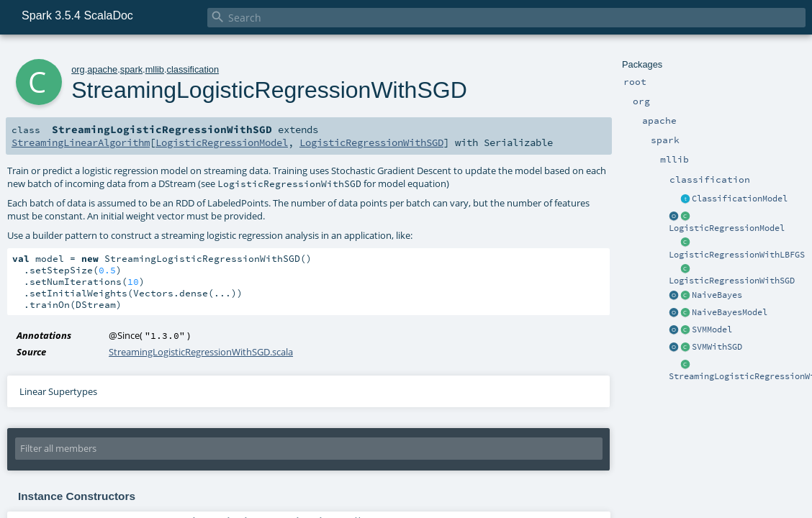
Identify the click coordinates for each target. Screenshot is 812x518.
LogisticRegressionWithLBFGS (737, 255)
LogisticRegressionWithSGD (732, 281)
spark (131, 69)
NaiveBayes (717, 295)
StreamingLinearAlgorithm (81, 142)
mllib (155, 69)
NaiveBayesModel (730, 312)
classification (193, 69)
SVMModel (712, 330)
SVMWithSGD (717, 347)
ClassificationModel (740, 199)
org (78, 69)
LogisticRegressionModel (727, 228)
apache (102, 69)
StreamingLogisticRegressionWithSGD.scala (201, 352)
